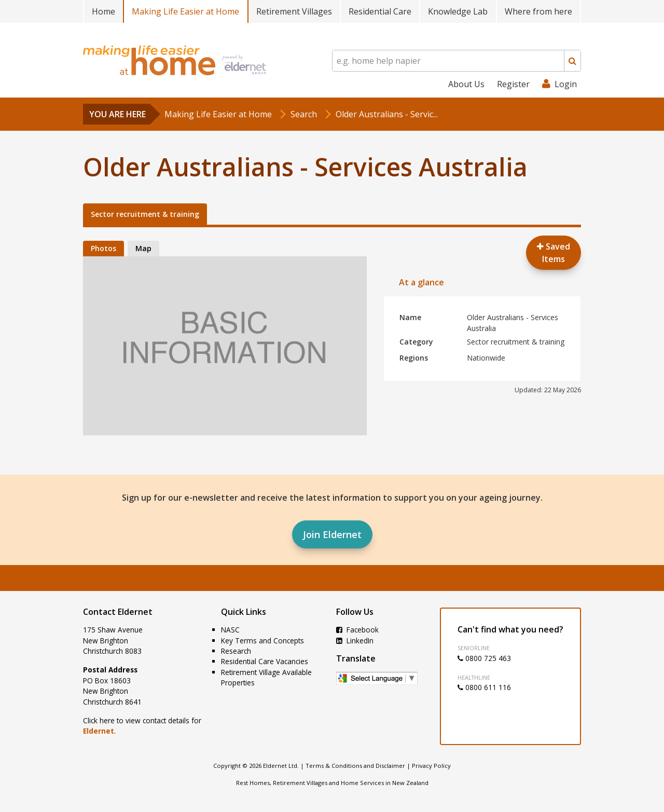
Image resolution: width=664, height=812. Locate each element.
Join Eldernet (332, 534)
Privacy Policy (431, 766)
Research (236, 651)
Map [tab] (143, 248)
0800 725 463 (484, 658)
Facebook (357, 630)
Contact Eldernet (118, 612)
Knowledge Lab (458, 11)
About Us (466, 84)
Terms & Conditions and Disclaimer (355, 766)
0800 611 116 (484, 687)
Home (103, 11)
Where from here (538, 11)
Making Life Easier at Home (185, 11)
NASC (230, 630)
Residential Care (380, 11)
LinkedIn (355, 641)
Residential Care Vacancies (265, 661)
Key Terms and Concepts (262, 641)
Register (513, 84)
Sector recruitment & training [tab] (145, 214)
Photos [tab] (103, 248)
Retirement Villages (294, 11)
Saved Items (554, 253)
